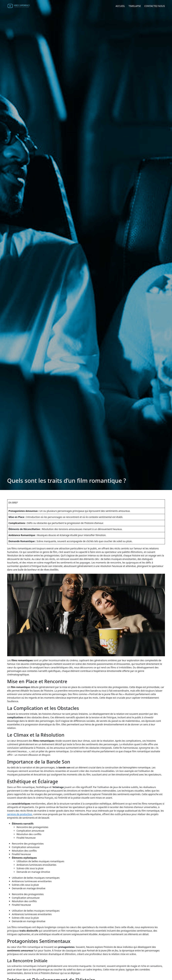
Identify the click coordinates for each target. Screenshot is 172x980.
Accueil (120, 6)
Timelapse (135, 6)
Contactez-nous (155, 6)
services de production (20, 814)
